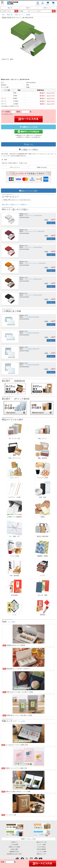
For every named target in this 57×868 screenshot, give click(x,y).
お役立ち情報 (14, 849)
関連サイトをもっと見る (29, 839)
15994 (26, 363)
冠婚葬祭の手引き (14, 852)
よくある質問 (14, 845)
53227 (26, 293)
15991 (26, 331)
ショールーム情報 (41, 852)
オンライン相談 (41, 845)
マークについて (16, 167)
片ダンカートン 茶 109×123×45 (33, 279)
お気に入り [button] (29, 144)
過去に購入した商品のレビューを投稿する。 (15, 205)
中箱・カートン (19, 15)
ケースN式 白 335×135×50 (32, 333)
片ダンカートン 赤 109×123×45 (33, 247)
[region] (28, 15)
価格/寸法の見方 (42, 167)
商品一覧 (10, 8)
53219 (26, 214)
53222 (26, 246)
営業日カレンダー (41, 854)
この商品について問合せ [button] (29, 149)
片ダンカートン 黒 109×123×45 (33, 295)
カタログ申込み (41, 847)
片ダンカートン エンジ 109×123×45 (35, 231)
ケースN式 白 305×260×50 (32, 365)
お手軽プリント (47, 8)
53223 (26, 262)
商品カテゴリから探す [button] (29, 191)
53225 (26, 277)
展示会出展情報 (41, 849)
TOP (3, 15)
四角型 (28, 15)
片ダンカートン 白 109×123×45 (33, 216)
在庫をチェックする (28, 127)
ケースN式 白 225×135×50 (32, 317)
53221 (26, 230)
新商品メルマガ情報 (14, 847)
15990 (26, 315)
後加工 (28, 8)
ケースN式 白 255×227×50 (32, 349)
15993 (26, 347)
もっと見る (12, 622)
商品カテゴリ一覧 (41, 842)
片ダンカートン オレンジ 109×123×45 (35, 263)
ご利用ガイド (14, 842)
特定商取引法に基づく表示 (14, 854)
